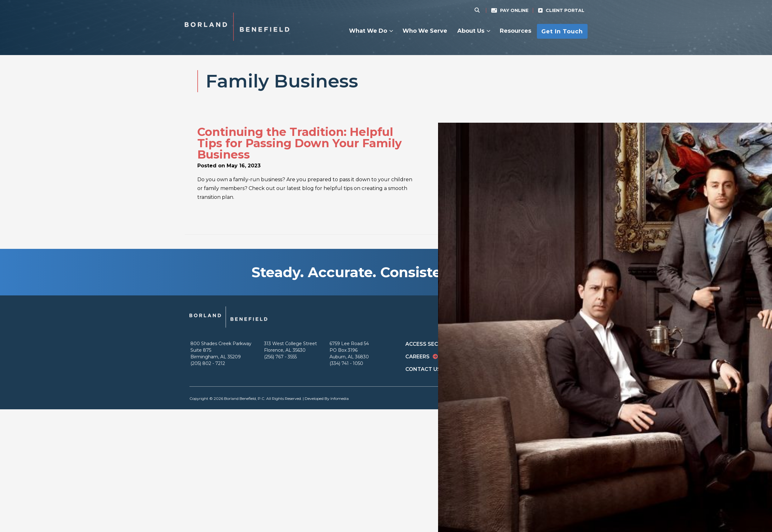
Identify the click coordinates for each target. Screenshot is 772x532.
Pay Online (514, 10)
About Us (471, 31)
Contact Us (423, 369)
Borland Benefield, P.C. (245, 398)
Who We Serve (425, 31)
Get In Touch (562, 31)
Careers (417, 357)
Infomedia (340, 398)
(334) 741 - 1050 (346, 363)
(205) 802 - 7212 (208, 363)
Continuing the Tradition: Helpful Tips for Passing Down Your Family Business (300, 143)
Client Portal (565, 10)
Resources (516, 31)
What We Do (368, 31)
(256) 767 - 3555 (280, 357)
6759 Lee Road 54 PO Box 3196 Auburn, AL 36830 (349, 350)
